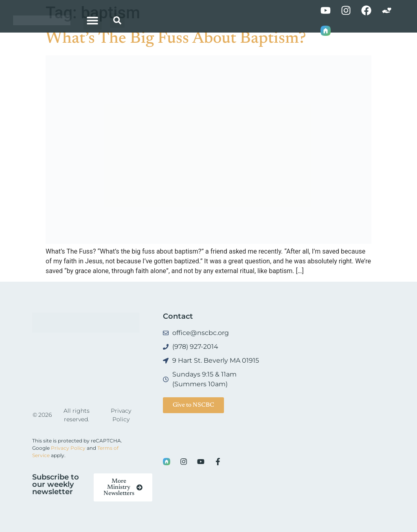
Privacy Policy (68, 448)
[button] (93, 21)
